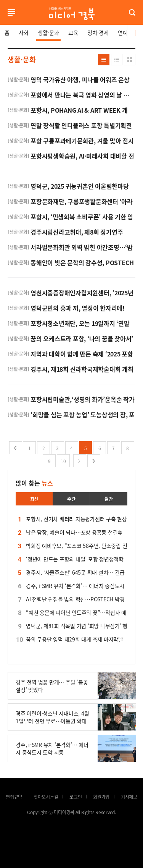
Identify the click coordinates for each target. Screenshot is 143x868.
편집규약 (14, 797)
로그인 (2, 22)
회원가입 (101, 797)
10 (63, 461)
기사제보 (129, 797)
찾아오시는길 (46, 797)
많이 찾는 (34, 483)
